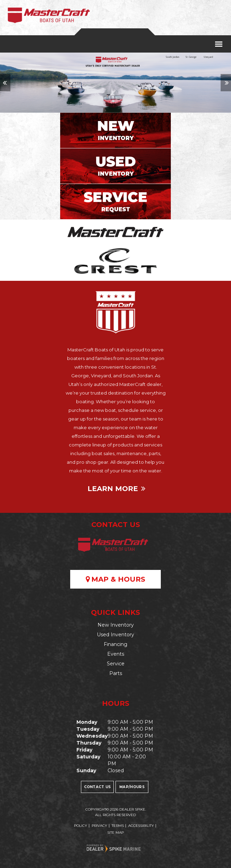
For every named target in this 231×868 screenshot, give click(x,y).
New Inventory (116, 625)
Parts (116, 673)
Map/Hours (132, 787)
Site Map (115, 833)
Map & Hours (115, 579)
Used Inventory (115, 635)
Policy (81, 826)
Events (116, 654)
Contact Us (98, 787)
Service (116, 664)
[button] (5, 83)
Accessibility (141, 826)
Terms (118, 826)
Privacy (99, 826)
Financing (115, 644)
